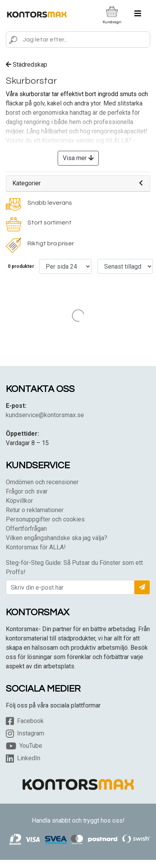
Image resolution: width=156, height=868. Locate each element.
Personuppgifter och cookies (45, 519)
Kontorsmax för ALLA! (36, 547)
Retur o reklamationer (35, 510)
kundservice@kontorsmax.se (45, 415)
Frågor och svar (27, 491)
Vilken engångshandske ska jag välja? (57, 538)
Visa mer (78, 158)
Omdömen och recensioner (42, 482)
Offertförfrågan (26, 529)
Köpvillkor (19, 501)
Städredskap (27, 65)
